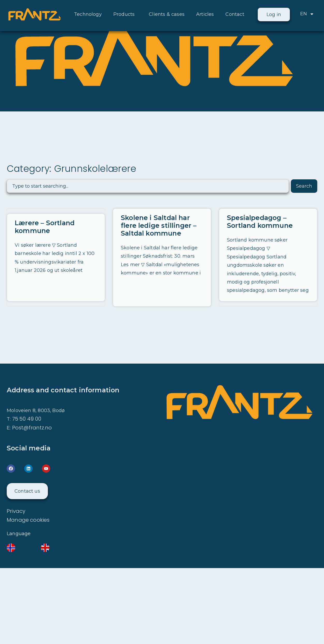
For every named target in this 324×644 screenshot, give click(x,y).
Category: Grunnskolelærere (72, 169)
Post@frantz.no (32, 428)
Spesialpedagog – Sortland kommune (260, 222)
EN (307, 14)
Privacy (16, 511)
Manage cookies (28, 520)
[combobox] (148, 186)
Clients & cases (167, 14)
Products (125, 14)
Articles (205, 14)
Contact (235, 14)
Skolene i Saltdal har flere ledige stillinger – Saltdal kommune (159, 225)
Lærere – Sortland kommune (45, 227)
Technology (88, 14)
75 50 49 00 (27, 419)
